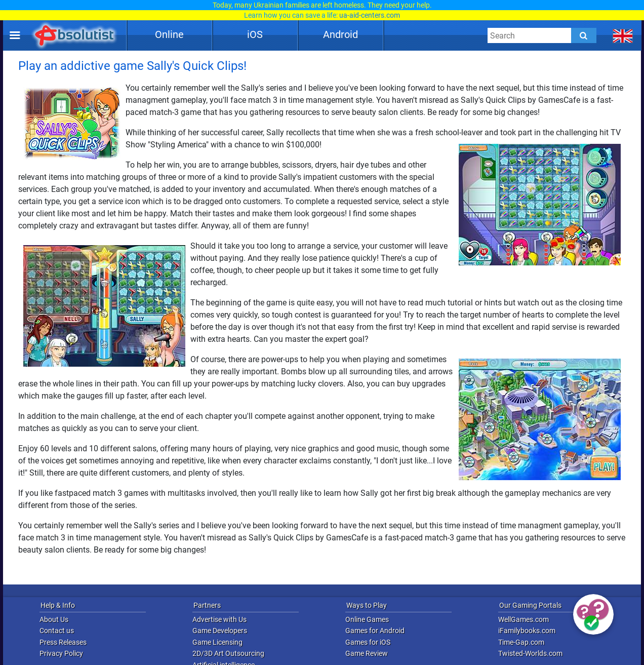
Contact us (57, 631)
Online (169, 34)
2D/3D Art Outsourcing (228, 653)
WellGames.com (524, 619)
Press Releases (63, 642)
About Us (54, 619)
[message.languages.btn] (623, 35)
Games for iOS (368, 642)
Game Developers (220, 631)
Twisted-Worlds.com (530, 653)
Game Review (367, 653)
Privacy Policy (61, 653)
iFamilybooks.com (527, 631)
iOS (255, 34)
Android (340, 34)
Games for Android (375, 631)
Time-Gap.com (521, 642)
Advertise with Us (219, 619)
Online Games (367, 619)
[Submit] (584, 35)
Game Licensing (217, 642)
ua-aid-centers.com (370, 15)
